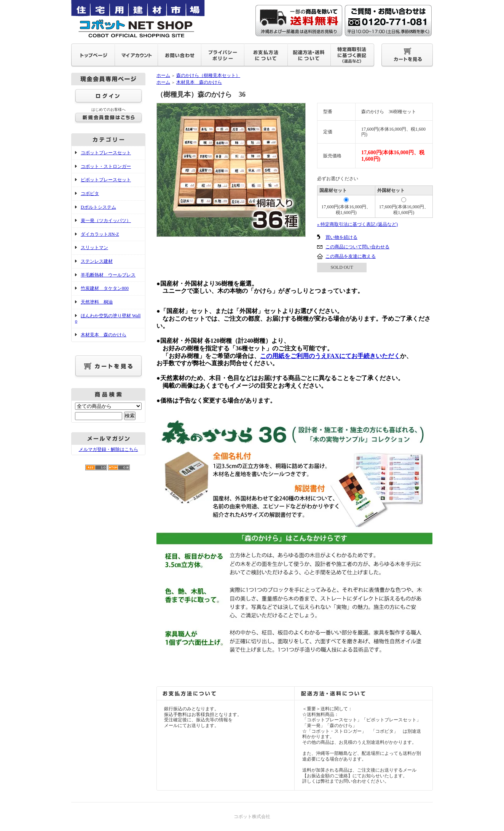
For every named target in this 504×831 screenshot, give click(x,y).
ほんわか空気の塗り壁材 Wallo (108, 319)
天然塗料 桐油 (97, 302)
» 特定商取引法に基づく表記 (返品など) (357, 224)
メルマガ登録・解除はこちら (108, 449)
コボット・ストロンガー (106, 166)
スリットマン (94, 248)
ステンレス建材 (97, 261)
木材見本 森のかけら (104, 335)
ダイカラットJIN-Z (100, 234)
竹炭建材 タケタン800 (105, 288)
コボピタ (90, 193)
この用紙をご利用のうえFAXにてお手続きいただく (330, 356)
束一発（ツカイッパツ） (106, 221)
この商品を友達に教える (351, 256)
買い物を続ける (341, 237)
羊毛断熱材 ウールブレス (108, 275)
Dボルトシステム (98, 207)
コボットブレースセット (106, 153)
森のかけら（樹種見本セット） (208, 75)
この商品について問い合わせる (357, 247)
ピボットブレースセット (106, 180)
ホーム (163, 75)
